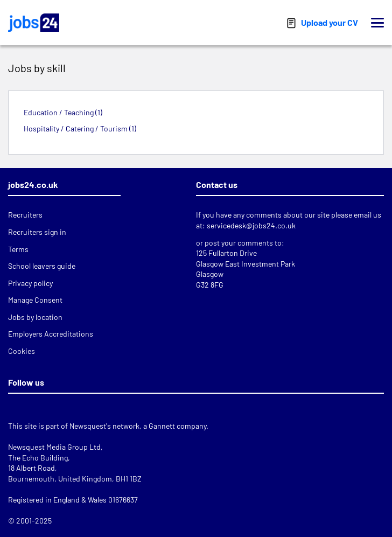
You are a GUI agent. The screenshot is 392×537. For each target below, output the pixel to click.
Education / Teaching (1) (63, 112)
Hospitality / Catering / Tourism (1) (80, 128)
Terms (18, 249)
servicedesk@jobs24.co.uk (251, 225)
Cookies (22, 351)
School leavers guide (42, 266)
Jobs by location (35, 317)
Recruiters (25, 215)
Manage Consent (35, 300)
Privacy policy (30, 283)
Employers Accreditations (51, 334)
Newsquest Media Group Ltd (54, 447)
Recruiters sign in (37, 232)
